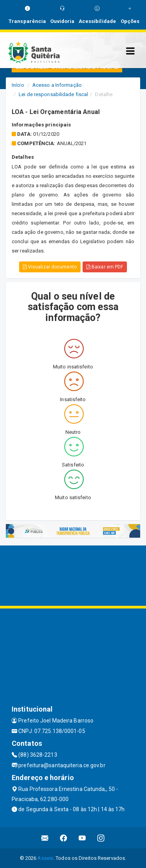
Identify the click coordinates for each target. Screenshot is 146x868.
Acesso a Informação (57, 85)
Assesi (45, 858)
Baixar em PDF (105, 267)
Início (18, 85)
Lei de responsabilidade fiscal (53, 94)
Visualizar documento (50, 267)
